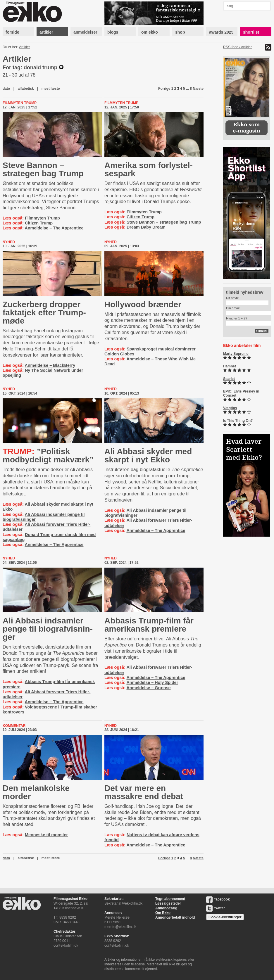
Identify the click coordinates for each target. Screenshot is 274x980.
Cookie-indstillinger (225, 917)
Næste (198, 89)
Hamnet (230, 366)
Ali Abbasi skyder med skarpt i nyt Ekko (148, 456)
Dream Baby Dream (146, 227)
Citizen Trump (39, 223)
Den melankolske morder (36, 792)
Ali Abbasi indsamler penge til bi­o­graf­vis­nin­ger (48, 629)
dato (6, 89)
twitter (216, 908)
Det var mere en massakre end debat (144, 792)
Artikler (24, 47)
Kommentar (14, 726)
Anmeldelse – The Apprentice (54, 228)
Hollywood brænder (143, 304)
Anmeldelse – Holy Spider (152, 682)
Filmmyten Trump (20, 103)
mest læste (51, 89)
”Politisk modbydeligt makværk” (48, 456)
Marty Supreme (236, 354)
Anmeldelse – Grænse (148, 688)
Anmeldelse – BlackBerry (50, 365)
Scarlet (229, 379)
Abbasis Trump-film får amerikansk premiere (149, 625)
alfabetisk (26, 89)
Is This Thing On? (238, 421)
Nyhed (9, 242)
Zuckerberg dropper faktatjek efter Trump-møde (44, 313)
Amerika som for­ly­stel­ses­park (149, 169)
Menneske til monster (46, 835)
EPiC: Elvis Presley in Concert (241, 393)
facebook (218, 899)
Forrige (164, 89)
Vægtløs (230, 408)
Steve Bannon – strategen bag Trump (43, 169)
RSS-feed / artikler (237, 47)
